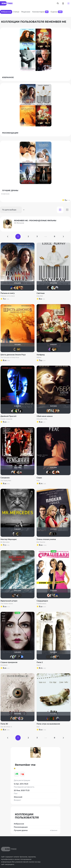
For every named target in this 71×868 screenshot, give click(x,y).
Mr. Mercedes (5, 542)
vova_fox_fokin (58, 472)
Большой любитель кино (52, 657)
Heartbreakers (41, 604)
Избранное (19, 824)
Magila (49, 288)
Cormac (52, 349)
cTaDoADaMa (54, 657)
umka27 (16, 657)
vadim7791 (18, 534)
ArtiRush (55, 595)
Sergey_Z (20, 595)
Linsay (14, 288)
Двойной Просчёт (9, 416)
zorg (54, 411)
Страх (39, 478)
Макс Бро (56, 472)
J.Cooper (48, 411)
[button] (68, 3)
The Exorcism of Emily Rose (10, 358)
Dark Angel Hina (20, 718)
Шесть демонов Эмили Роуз (13, 355)
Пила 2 (40, 662)
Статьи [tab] (16, 12)
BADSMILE (51, 288)
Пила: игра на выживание (48, 724)
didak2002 (12, 288)
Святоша (41, 293)
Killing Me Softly (42, 419)
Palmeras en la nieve (8, 296)
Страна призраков (9, 662)
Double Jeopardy (6, 419)
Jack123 (55, 534)
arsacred (12, 657)
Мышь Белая (21, 472)
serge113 (14, 595)
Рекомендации (21, 827)
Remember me (55, 288)
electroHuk (19, 349)
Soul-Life (53, 288)
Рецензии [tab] (26, 12)
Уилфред (41, 355)
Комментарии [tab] (40, 12)
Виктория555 (54, 472)
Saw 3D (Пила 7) (6, 727)
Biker (13, 411)
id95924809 (14, 534)
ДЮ (14, 657)
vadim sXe (57, 288)
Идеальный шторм (9, 601)
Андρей (52, 472)
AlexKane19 (22, 657)
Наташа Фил (22, 288)
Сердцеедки (42, 601)
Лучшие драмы (36, 830)
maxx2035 (15, 472)
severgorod (56, 349)
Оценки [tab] (57, 12)
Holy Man (40, 296)
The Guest (16, 595)
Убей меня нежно (45, 416)
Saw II (39, 665)
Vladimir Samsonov (51, 534)
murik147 (16, 288)
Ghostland (4, 665)
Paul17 (48, 472)
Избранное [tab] (6, 12)
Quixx (53, 534)
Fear (38, 481)
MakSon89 (48, 718)
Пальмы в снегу (8, 293)
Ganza (56, 411)
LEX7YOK (20, 534)
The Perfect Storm (7, 604)
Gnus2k (53, 595)
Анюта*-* (15, 349)
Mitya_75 (50, 411)
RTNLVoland (19, 472)
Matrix (15, 411)
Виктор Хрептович (16, 534)
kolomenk (19, 411)
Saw (38, 727)
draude (18, 595)
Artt (50, 349)
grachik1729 (21, 411)
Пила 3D (4, 724)
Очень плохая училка (46, 539)
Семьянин (5, 478)
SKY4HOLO (17, 411)
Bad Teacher (41, 542)
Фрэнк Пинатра (17, 349)
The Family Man (6, 481)
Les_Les (20, 288)
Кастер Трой (58, 411)
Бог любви (17, 472)
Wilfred (39, 358)
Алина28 (18, 288)
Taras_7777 (52, 411)
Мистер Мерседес (9, 539)
